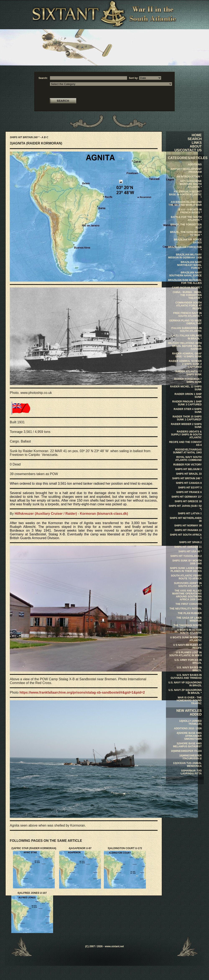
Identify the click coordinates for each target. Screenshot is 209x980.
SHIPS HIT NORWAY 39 (188, 526)
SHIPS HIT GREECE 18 (188, 501)
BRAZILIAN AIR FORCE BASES (188, 241)
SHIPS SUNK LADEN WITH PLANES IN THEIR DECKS (186, 570)
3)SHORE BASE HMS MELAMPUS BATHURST (187, 745)
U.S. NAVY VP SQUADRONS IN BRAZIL (185, 684)
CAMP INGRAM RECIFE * (187, 288)
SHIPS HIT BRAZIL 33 (189, 474)
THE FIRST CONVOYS (189, 604)
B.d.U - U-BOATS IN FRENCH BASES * (190, 211)
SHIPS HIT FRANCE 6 (189, 492)
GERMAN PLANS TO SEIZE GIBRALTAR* (185, 322)
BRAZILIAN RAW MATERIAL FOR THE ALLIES (185, 282)
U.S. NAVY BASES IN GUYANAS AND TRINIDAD (186, 677)
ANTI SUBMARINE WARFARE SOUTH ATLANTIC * (191, 184)
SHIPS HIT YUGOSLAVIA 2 (186, 556)
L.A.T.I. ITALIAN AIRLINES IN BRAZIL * (186, 337)
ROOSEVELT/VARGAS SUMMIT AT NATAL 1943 (187, 451)
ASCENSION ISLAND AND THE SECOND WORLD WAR (185, 204)
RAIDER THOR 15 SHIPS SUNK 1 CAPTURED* (187, 418)
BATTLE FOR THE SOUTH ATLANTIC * (186, 219)
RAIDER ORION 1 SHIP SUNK (188, 396)
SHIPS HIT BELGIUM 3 (188, 469)
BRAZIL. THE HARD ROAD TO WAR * (186, 234)
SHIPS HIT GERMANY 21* (187, 497)
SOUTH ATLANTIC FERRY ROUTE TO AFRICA (186, 577)
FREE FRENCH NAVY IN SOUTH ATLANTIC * (187, 315)
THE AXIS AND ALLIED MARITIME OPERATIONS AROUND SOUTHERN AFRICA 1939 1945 (187, 595)
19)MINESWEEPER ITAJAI (186, 751)
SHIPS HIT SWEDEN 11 (188, 547)
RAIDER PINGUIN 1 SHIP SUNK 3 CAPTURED (187, 403)
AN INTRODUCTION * (189, 177)
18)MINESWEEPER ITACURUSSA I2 (191, 757)
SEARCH (195, 139)
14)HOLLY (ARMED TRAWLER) (190, 722)
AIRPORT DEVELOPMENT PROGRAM (186, 171)
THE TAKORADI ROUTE (188, 625)
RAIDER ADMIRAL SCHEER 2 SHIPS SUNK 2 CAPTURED (185, 364)
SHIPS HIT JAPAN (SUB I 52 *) (185, 507)
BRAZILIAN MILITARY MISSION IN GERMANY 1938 (185, 256)
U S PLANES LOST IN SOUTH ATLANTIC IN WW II (185, 654)
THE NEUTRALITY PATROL (186, 609)
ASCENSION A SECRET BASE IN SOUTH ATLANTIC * (185, 195)
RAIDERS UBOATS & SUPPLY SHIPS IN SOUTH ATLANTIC (186, 435)
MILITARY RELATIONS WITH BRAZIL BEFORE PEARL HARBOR (185, 346)
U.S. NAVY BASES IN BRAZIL (189, 669)
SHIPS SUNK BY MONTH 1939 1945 (187, 562)
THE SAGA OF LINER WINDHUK (189, 619)
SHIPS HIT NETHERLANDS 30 (186, 520)
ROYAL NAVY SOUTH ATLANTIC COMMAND (189, 459)
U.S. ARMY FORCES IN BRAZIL (188, 661)
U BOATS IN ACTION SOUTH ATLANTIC (189, 631)
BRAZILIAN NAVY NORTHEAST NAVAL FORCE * (189, 265)
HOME (197, 135)
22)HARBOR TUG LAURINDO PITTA (191, 772)
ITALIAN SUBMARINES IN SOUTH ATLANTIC (186, 330)
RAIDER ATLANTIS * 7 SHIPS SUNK (189, 373)
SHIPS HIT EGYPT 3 (190, 488)
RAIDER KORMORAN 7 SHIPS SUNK (188, 381)
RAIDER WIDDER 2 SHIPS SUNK (186, 426)
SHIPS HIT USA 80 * (190, 551)
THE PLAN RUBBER (190, 613)
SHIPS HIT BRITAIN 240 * (187, 478)
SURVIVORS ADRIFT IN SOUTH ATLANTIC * (188, 585)
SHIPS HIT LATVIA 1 (190, 513)
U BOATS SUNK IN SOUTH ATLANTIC (186, 639)
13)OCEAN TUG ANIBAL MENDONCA (187, 765)
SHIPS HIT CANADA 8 (189, 483)
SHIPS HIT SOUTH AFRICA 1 (186, 536)
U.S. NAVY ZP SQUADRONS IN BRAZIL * (185, 692)
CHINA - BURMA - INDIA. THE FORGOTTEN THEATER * (187, 295)
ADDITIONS (195, 164)
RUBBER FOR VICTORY (187, 465)
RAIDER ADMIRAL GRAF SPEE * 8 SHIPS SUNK (187, 355)
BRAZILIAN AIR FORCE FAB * (185, 249)
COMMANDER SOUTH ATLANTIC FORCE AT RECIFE (189, 306)
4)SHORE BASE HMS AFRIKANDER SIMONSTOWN (189, 736)
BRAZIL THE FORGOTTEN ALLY (186, 226)
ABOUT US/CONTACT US (188, 148)
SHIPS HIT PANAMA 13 (188, 530)
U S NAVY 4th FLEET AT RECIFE (187, 646)
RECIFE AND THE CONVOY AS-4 (185, 444)
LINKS (197, 143)
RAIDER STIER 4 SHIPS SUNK (188, 411)
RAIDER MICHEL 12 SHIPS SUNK (186, 388)
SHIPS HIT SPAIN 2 (190, 542)
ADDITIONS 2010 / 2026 (188, 728)
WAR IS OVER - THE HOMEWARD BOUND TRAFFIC (189, 701)
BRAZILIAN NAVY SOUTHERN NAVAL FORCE (185, 274)
